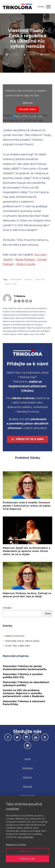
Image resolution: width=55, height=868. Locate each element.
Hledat (7, 608)
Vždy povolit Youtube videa (28, 116)
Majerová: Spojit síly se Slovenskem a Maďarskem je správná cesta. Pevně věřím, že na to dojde (26, 551)
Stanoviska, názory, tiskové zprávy (22, 641)
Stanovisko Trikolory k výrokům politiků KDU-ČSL (23, 676)
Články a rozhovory (15, 636)
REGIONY (27, 777)
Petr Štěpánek (16, 279)
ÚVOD (28, 759)
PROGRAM (28, 768)
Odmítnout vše (28, 851)
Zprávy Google (26, 264)
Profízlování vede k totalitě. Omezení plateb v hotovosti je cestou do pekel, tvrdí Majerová (27, 506)
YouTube (40, 255)
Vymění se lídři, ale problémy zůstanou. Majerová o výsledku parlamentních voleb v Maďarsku (23, 693)
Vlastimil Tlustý (11, 284)
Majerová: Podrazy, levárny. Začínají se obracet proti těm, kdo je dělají (27, 595)
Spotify (8, 259)
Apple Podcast (25, 259)
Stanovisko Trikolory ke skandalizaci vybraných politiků (26, 684)
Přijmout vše (27, 859)
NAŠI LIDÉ (28, 786)
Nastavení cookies (16, 844)
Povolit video (28, 109)
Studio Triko (40, 279)
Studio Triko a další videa (18, 646)
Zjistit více (28, 103)
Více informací (26, 837)
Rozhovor (28, 279)
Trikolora (29, 54)
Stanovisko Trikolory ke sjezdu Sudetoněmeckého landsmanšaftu (25, 668)
